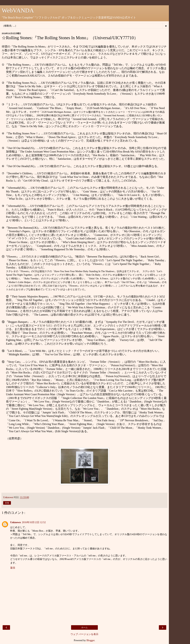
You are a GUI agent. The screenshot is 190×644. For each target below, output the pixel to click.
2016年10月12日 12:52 (34, 522)
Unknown (15, 522)
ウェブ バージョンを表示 (84, 634)
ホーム (84, 627)
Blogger (90, 640)
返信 (13, 568)
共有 (7, 503)
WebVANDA (18, 10)
